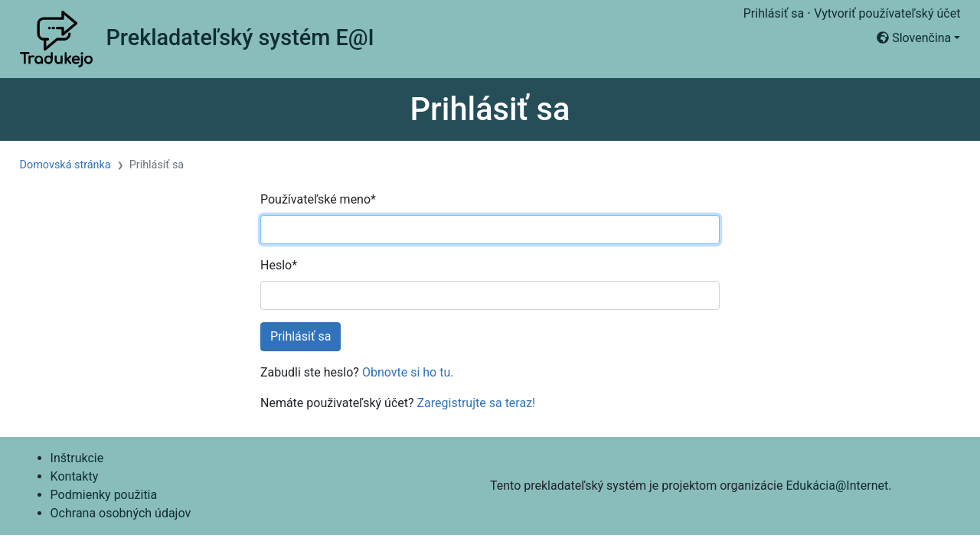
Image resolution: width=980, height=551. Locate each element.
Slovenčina (914, 38)
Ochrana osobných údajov (121, 513)
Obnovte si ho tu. (408, 372)
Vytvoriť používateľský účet (887, 13)
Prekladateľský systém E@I (240, 37)
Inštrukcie (77, 458)
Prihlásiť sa (774, 13)
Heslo (279, 265)
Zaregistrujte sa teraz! (477, 403)
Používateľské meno (318, 199)
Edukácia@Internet (837, 486)
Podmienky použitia (104, 495)
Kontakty (75, 476)
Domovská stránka (65, 165)
